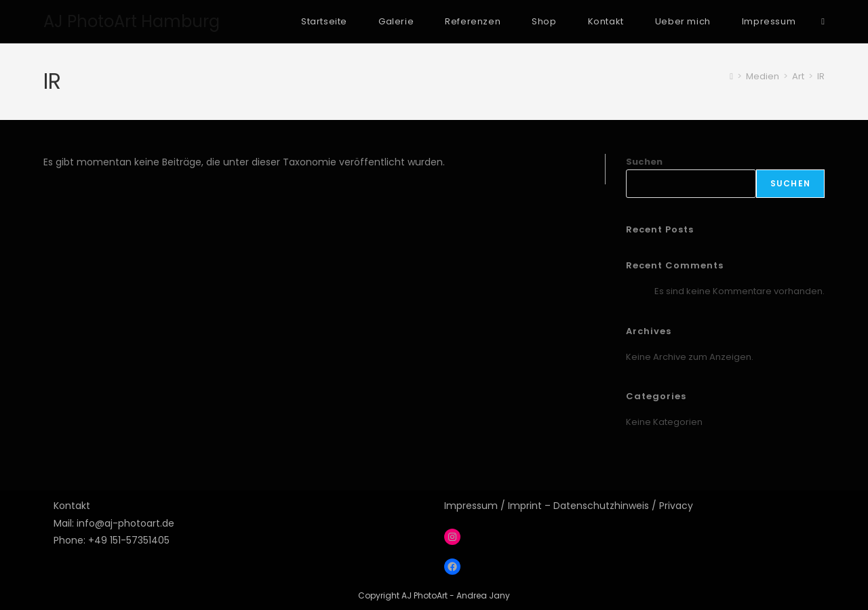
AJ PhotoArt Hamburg (132, 21)
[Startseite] (731, 76)
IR (821, 76)
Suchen (644, 162)
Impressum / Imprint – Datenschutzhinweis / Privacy (569, 506)
